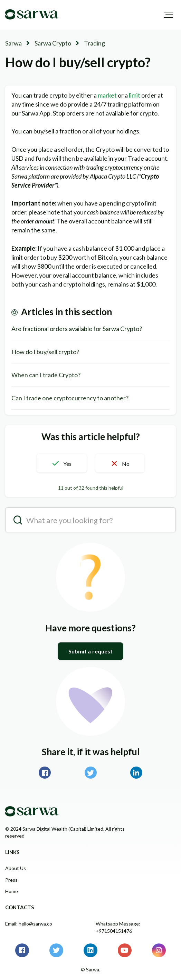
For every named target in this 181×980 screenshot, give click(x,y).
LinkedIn (136, 773)
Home (12, 891)
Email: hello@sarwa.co (29, 924)
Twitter (91, 773)
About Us (16, 868)
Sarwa (13, 43)
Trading (94, 43)
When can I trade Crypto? (46, 375)
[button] (168, 15)
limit (135, 95)
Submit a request (91, 651)
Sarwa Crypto (53, 43)
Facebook (45, 773)
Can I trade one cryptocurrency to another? (70, 398)
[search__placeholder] (90, 520)
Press (11, 880)
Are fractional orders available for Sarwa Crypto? (77, 329)
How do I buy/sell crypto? (45, 352)
